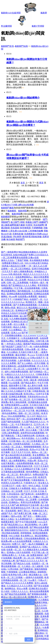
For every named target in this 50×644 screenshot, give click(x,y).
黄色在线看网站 (10, 413)
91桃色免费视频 (41, 347)
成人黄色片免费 (35, 386)
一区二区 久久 (25, 497)
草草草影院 (43, 285)
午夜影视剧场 (38, 480)
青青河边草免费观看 (31, 502)
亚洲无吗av (6, 411)
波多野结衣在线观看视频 (33, 433)
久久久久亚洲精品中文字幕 (27, 469)
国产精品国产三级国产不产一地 (17, 347)
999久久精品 (35, 486)
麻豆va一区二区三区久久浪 (14, 597)
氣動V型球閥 (38, 26)
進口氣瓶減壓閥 (9, 225)
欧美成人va (24, 358)
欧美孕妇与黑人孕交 (18, 575)
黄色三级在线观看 (18, 402)
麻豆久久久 (22, 308)
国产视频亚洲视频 (30, 377)
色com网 (13, 297)
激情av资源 (10, 308)
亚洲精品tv (14, 502)
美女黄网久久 (27, 536)
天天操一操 (24, 555)
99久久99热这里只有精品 (37, 263)
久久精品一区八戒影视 (33, 566)
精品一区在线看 (39, 488)
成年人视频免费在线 (23, 271)
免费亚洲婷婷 (37, 555)
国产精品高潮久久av (14, 525)
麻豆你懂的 (21, 355)
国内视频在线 (24, 291)
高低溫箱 (15, 228)
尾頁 (41, 183)
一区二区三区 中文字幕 (24, 411)
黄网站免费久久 (10, 555)
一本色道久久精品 (13, 344)
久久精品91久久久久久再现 (20, 586)
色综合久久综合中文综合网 (14, 313)
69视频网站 (8, 288)
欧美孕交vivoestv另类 (27, 477)
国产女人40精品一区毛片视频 (32, 363)
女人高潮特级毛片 (24, 519)
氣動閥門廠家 (7, 208)
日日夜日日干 (9, 486)
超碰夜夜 (42, 572)
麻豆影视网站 (31, 525)
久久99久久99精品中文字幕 (18, 391)
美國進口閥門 (32, 222)
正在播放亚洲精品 (28, 572)
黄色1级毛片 (26, 475)
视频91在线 (41, 516)
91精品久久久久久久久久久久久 (20, 374)
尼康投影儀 (18, 234)
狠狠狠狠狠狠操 (10, 358)
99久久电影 (14, 536)
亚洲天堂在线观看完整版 (36, 602)
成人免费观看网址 (18, 461)
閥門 (45, 219)
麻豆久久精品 (8, 519)
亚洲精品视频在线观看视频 (20, 294)
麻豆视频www (14, 438)
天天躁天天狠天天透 (28, 352)
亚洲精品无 (8, 408)
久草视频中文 (13, 338)
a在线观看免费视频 (27, 366)
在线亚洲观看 (34, 388)
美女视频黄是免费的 (39, 260)
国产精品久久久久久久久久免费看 (17, 583)
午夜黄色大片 (31, 483)
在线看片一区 (38, 564)
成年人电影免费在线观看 (17, 372)
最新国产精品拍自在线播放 (36, 344)
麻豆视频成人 (42, 411)
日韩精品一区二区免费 (12, 491)
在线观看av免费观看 (28, 297)
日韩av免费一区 (32, 349)
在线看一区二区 (14, 550)
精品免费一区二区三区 (24, 558)
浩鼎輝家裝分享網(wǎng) (36, 234)
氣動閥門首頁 (7, 46)
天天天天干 (7, 271)
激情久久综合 (8, 260)
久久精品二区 (38, 444)
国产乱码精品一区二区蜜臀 (24, 500)
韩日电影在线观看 (11, 533)
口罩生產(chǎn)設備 (18, 231)
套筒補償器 (25, 228)
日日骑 (12, 441)
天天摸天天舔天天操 (39, 405)
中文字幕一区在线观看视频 (27, 288)
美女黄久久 (43, 483)
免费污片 (17, 544)
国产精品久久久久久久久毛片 (30, 561)
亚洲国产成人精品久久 (31, 547)
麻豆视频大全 (36, 575)
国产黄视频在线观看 (37, 594)
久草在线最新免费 (30, 338)
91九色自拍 (12, 497)
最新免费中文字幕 (18, 386)
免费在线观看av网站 (25, 341)
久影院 (4, 575)
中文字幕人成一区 (40, 552)
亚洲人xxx (16, 333)
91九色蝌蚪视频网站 (19, 319)
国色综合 (11, 419)
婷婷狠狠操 (26, 533)
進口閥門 (15, 222)
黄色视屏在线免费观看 (13, 349)
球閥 (22, 222)
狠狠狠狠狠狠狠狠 (33, 447)
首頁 (23, 183)
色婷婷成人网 (9, 561)
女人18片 (31, 416)
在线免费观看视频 (25, 463)
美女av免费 (22, 589)
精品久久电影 (20, 327)
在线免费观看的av (24, 277)
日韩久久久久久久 (20, 591)
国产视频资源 (27, 569)
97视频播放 (41, 408)
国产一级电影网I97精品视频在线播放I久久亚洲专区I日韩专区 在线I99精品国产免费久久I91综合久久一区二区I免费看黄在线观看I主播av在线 (25, 255)
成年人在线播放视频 (24, 408)
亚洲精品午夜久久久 (25, 310)
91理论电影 (13, 569)
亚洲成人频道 (13, 377)
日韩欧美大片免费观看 (20, 488)
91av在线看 (14, 383)
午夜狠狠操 (12, 572)
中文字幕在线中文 (24, 424)
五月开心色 (39, 424)
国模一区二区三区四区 (29, 413)
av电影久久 (10, 477)
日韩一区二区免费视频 (18, 283)
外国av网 (32, 461)
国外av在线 (17, 516)
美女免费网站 (39, 455)
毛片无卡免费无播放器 (12, 538)
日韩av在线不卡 (38, 358)
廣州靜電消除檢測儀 (32, 237)
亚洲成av (9, 469)
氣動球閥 (22, 211)
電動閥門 (5, 222)
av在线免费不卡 (34, 369)
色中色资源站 (28, 438)
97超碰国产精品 (21, 299)
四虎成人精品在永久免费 (14, 266)
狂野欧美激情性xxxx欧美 (17, 405)
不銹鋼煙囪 (37, 228)
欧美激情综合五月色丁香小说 (25, 508)
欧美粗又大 (31, 302)
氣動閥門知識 (21, 46)
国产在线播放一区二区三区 (18, 399)
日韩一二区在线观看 (32, 458)
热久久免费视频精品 (35, 622)
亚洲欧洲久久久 (36, 597)
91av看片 (33, 580)
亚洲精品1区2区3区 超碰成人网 (26, 322)
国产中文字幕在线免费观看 (17, 480)
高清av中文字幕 (37, 449)
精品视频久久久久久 (38, 308)
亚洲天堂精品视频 (40, 269)
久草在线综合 (13, 494)
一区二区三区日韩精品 (20, 269)
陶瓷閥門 (20, 239)
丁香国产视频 (22, 260)
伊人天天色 (43, 366)
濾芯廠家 (21, 225)
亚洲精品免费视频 (18, 397)
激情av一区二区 (39, 452)
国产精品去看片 (29, 383)
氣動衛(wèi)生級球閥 (11, 13)
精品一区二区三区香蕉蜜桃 (29, 441)
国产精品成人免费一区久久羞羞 (22, 430)
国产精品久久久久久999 (35, 605)
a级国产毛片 (7, 513)
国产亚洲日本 (28, 494)
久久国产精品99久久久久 (34, 422)
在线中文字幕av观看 (39, 530)
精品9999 (7, 544)
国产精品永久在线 (22, 564)
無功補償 (11, 239)
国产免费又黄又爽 (23, 513)
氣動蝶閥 (12, 211)
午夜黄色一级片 (37, 283)
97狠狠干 (36, 619)
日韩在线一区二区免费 (16, 280)
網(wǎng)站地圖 (26, 205)
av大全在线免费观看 (22, 541)
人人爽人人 (29, 427)
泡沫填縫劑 (39, 225)
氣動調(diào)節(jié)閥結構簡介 (23, 98)
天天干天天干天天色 (21, 452)
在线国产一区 (36, 299)
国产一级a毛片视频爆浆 (34, 544)
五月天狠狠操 (38, 399)
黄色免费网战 (33, 472)
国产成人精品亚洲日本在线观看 (16, 455)
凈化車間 (17, 237)
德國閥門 (43, 222)
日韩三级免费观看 (11, 433)
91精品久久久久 (41, 541)
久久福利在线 (22, 449)
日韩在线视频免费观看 (35, 538)
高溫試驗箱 (6, 237)
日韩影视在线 (39, 391)
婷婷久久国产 (42, 558)
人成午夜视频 (24, 360)
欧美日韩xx (29, 394)
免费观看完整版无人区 (13, 263)
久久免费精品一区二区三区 (22, 330)
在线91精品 (39, 633)
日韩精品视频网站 (18, 388)
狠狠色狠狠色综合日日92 (17, 530)
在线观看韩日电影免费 (18, 527)
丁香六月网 (43, 430)
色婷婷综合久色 (39, 511)
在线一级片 (22, 486)
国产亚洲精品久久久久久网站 (23, 285)
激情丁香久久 (24, 511)
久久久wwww (29, 335)
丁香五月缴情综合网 (25, 436)
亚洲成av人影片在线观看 (19, 552)
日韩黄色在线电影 (22, 444)
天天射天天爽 (42, 355)
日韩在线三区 (8, 310)
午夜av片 (43, 580)
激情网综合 (10, 589)
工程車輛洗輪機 (35, 231)
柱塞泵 (29, 225)
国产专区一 (29, 516)
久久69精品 (12, 352)
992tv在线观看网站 (17, 416)
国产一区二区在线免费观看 (29, 419)
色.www (31, 355)
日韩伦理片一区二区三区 (13, 369)
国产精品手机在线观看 (16, 594)
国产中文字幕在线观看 (26, 522)
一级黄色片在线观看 (34, 577)
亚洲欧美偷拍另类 (24, 466)
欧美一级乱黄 (31, 380)
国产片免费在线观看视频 (25, 305)
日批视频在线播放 (13, 335)
